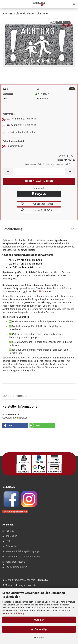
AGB (8, 541)
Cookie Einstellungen (16, 567)
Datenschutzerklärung (13, 613)
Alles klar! (39, 620)
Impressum (11, 536)
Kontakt (10, 531)
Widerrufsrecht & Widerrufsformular (24, 557)
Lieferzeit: (8, 94)
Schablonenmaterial (17, 396)
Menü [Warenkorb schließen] (5, 5)
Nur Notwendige (39, 629)
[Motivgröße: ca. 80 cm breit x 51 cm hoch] (39, 125)
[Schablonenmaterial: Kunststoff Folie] (39, 147)
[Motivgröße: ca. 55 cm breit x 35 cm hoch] (39, 119)
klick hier (44, 292)
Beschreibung (12, 229)
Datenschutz (12, 546)
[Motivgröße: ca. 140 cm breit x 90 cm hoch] (39, 133)
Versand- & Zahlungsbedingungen (23, 551)
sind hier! (32, 585)
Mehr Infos (39, 637)
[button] (8, 172)
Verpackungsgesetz (15, 562)
